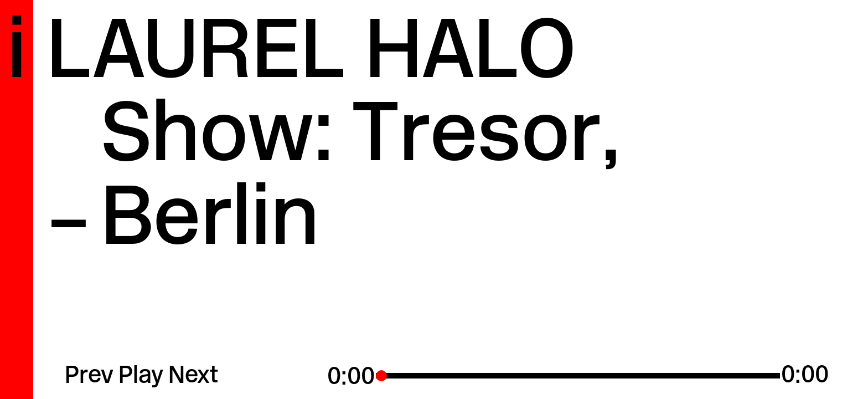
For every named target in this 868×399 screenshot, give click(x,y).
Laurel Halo (311, 56)
